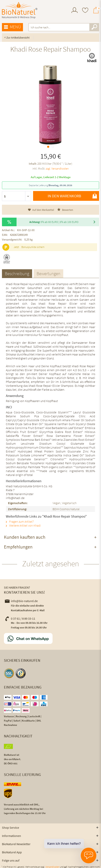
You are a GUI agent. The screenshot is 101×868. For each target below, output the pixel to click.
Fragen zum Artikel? (20, 522)
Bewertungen (48, 273)
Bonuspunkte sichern (33, 247)
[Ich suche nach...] (64, 27)
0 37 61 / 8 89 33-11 (20, 618)
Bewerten (65, 210)
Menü (12, 27)
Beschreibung (17, 273)
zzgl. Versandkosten (57, 168)
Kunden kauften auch (25, 537)
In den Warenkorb (72, 196)
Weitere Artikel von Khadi (23, 525)
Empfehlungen (18, 547)
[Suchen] (94, 27)
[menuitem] (75, 11)
